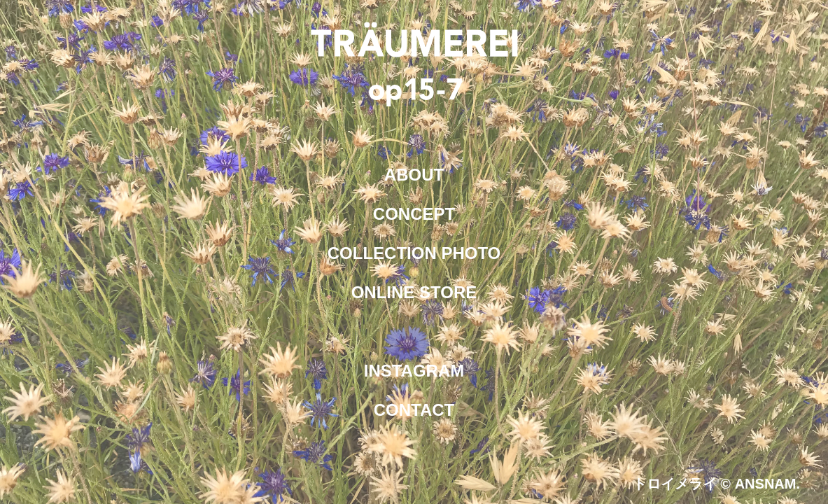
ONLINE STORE (414, 292)
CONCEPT (414, 214)
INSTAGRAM (414, 371)
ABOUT (414, 175)
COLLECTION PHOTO (414, 253)
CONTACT (414, 410)
